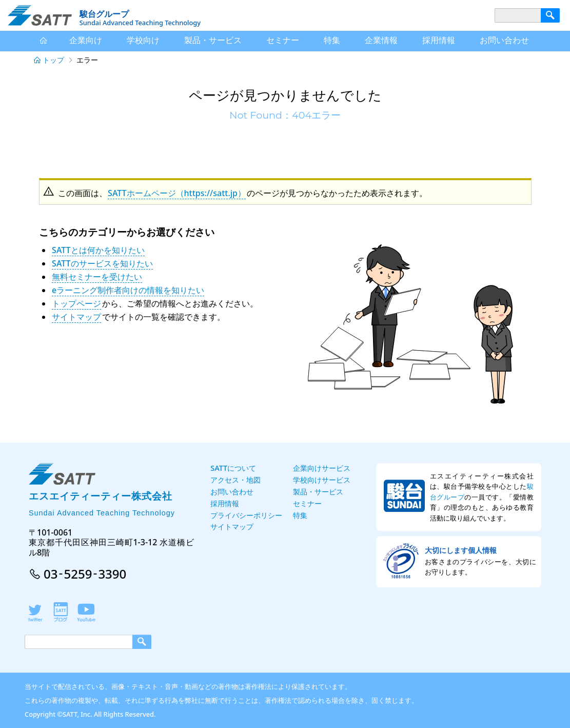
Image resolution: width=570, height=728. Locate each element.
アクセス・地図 (235, 480)
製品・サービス (318, 492)
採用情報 (439, 40)
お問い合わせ (504, 40)
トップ (53, 60)
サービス (213, 40)
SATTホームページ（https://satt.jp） (177, 193)
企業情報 (381, 40)
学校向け (143, 40)
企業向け (86, 40)
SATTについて (233, 468)
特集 (332, 40)
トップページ (76, 303)
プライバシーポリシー (246, 515)
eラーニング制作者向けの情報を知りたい (128, 290)
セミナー (283, 40)
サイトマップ (76, 317)
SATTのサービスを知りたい (102, 263)
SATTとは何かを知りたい (98, 250)
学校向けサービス (322, 480)
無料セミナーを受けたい (97, 277)
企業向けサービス (322, 468)
